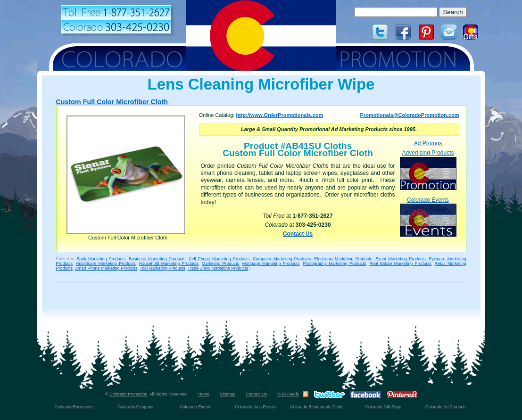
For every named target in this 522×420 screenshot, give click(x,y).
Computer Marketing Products (282, 259)
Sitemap (228, 394)
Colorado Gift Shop (383, 407)
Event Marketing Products (401, 259)
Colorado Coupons (136, 407)
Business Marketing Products (157, 259)
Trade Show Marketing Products (218, 268)
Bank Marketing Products (101, 259)
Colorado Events (428, 217)
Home (204, 394)
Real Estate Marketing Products (400, 264)
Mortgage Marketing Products (271, 264)
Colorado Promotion (128, 394)
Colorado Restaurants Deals (317, 407)
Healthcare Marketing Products (106, 264)
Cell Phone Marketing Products (219, 259)
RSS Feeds (288, 394)
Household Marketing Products (169, 264)
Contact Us (298, 234)
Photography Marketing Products (335, 264)
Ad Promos (428, 143)
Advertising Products (428, 169)
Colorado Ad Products (446, 407)
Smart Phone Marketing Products (106, 268)
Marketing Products (220, 264)
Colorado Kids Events (256, 407)
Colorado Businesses (74, 407)
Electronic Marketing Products (343, 259)
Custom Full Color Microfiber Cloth (112, 102)
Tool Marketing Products (162, 268)
